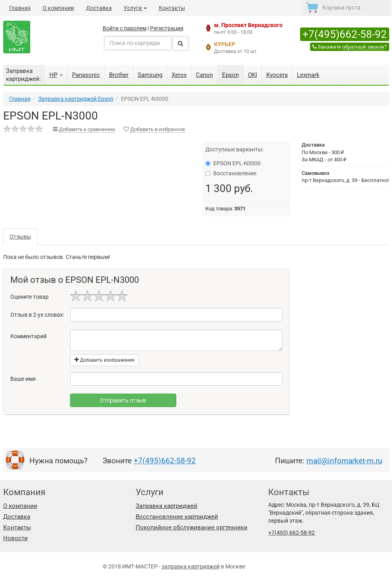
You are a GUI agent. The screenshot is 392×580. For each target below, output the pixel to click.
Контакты (172, 8)
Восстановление (231, 173)
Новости (16, 538)
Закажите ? (350, 47)
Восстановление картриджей (177, 517)
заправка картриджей (191, 566)
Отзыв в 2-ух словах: (37, 315)
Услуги (135, 8)
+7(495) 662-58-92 (292, 533)
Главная (20, 8)
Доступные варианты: (234, 149)
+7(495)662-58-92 (345, 34)
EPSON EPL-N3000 (233, 163)
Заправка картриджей (167, 506)
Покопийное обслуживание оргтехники (192, 527)
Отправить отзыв (123, 400)
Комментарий (28, 336)
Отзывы (20, 237)
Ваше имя (23, 379)
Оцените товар (29, 297)
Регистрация (167, 28)
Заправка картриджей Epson (76, 99)
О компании (58, 8)
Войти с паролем (125, 28)
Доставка (99, 8)
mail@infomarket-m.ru (344, 461)
